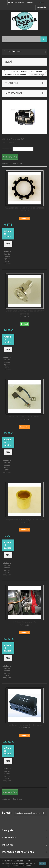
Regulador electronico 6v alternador (24, 725)
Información (13, 93)
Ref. (21, 211)
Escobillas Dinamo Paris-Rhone (24, 417)
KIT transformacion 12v (24, 622)
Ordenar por (7, 149)
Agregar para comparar (7, 261)
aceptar (43, 863)
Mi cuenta (8, 845)
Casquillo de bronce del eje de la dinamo (24, 519)
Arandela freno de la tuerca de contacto (25, 208)
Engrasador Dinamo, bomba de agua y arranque (24, 312)
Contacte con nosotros (16, 2)
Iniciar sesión (41, 7)
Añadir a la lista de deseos (7, 254)
